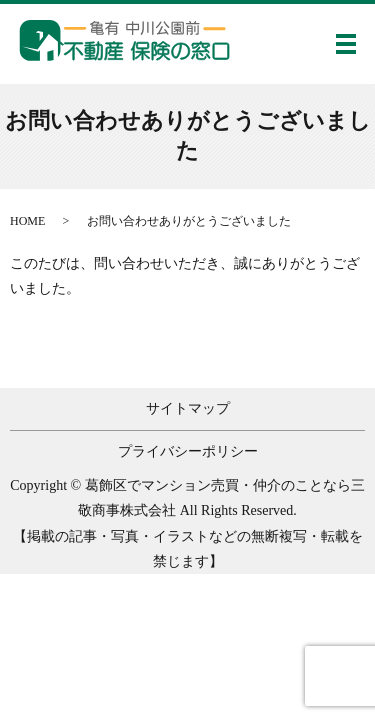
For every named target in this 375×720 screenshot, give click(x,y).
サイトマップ (188, 408)
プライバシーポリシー (188, 451)
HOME (27, 221)
